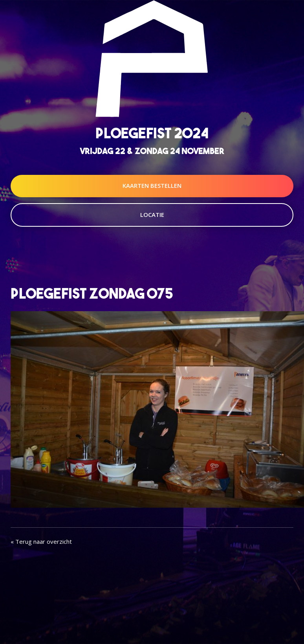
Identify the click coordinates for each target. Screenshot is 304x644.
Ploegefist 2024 (152, 133)
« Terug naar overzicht (41, 541)
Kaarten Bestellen (152, 185)
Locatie (152, 215)
